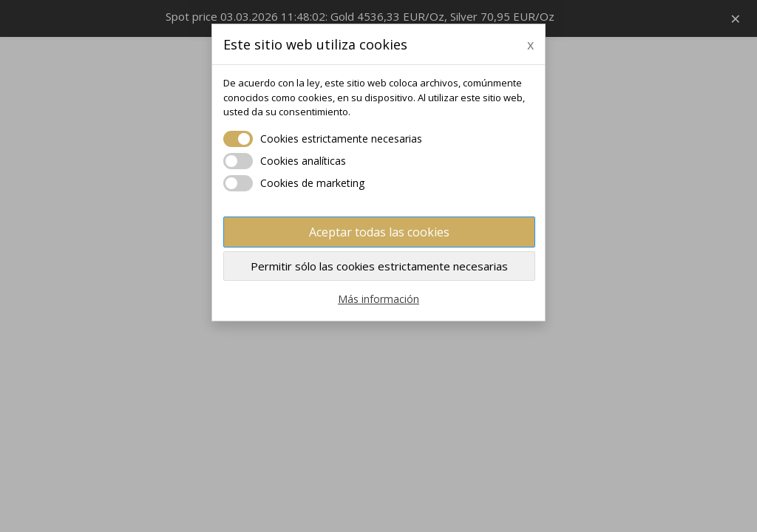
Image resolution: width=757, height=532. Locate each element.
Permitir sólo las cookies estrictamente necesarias (379, 266)
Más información (378, 299)
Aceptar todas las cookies (379, 232)
